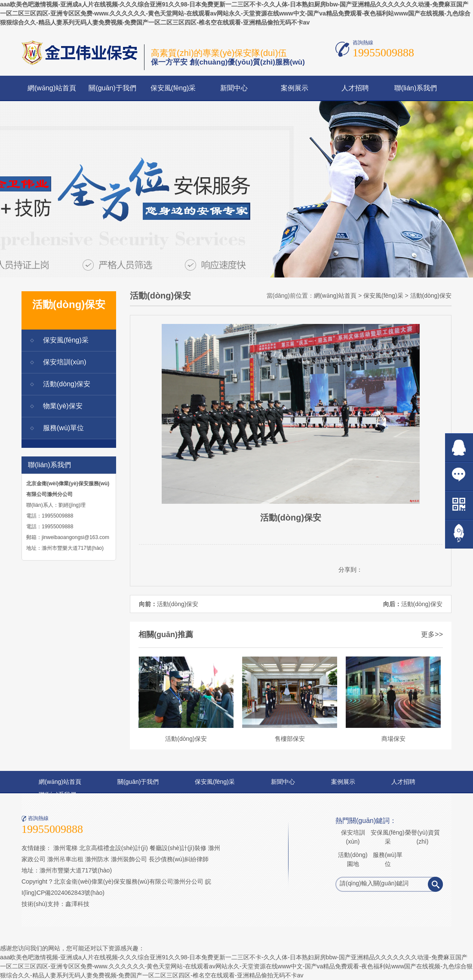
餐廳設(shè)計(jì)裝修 (178, 848)
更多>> (432, 634)
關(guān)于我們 (112, 88)
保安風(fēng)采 (173, 88)
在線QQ (459, 448)
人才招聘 (355, 88)
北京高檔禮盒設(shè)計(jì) (114, 848)
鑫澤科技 (77, 904)
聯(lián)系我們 (416, 88)
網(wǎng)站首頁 (52, 88)
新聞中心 (234, 88)
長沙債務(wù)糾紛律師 (179, 859)
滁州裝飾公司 (129, 859)
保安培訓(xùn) (64, 362)
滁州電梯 (65, 848)
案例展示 (295, 88)
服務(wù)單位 (63, 428)
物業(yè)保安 (63, 406)
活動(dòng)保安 (67, 384)
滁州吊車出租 (65, 859)
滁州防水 (97, 859)
